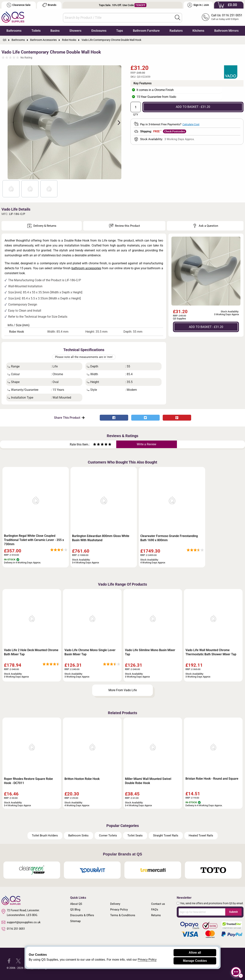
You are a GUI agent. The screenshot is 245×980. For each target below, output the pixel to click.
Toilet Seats (135, 835)
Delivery (115, 904)
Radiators (176, 31)
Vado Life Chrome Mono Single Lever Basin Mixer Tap (90, 652)
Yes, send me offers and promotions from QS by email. (212, 903)
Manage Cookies (195, 961)
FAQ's (155, 910)
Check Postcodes (175, 131)
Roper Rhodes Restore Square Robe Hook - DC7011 (28, 781)
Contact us (158, 904)
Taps (120, 31)
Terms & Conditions (123, 915)
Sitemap (75, 921)
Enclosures (99, 31)
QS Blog (75, 910)
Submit (233, 912)
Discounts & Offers (82, 915)
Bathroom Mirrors (226, 31)
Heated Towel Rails (201, 835)
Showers (75, 31)
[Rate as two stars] (97, 445)
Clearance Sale (19, 5)
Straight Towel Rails (166, 835)
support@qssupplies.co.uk (21, 922)
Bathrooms (14, 31)
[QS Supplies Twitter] (18, 961)
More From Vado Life (123, 690)
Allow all (195, 953)
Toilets (36, 31)
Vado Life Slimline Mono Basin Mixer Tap (150, 652)
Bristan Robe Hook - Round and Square (212, 779)
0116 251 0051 (13, 929)
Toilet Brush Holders (45, 835)
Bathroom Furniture (146, 31)
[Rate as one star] (95, 445)
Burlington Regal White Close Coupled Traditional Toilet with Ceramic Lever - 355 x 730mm (34, 540)
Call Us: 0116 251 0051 (227, 15)
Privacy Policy (119, 910)
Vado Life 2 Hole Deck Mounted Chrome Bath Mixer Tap (31, 652)
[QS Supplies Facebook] (9, 961)
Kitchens (198, 31)
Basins (55, 31)
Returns (156, 915)
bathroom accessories (86, 268)
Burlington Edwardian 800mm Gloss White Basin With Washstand (101, 538)
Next (117, 122)
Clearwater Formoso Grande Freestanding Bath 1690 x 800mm (169, 538)
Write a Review (146, 444)
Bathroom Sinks (78, 835)
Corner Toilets (108, 835)
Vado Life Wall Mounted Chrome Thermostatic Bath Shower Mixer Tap (211, 652)
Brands (49, 5)
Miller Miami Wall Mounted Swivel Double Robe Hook (148, 781)
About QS (76, 904)
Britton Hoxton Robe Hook (82, 779)
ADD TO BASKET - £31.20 (193, 107)
